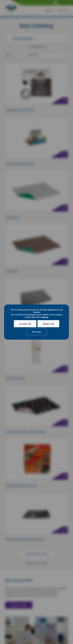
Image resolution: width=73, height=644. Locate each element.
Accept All (25, 324)
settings (45, 317)
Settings (37, 332)
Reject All (48, 324)
